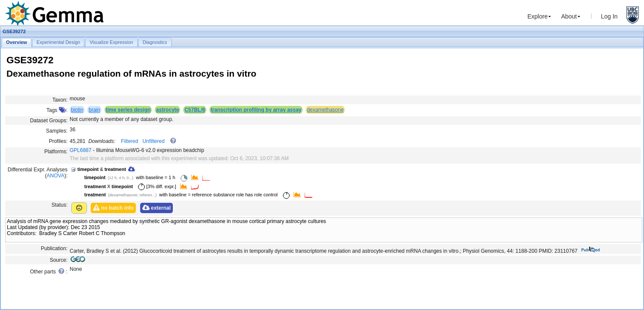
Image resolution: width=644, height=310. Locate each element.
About (569, 16)
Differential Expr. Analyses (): (38, 173)
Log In (609, 16)
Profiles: (58, 141)
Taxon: (60, 100)
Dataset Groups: (49, 121)
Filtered (129, 141)
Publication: (54, 248)
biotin (77, 110)
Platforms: (56, 152)
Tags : (57, 110)
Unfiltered (153, 141)
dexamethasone (325, 110)
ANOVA (56, 176)
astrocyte (167, 110)
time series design (128, 110)
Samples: (57, 131)
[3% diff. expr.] (156, 186)
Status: (60, 205)
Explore (538, 16)
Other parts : (49, 271)
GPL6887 (81, 150)
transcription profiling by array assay (256, 110)
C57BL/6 (195, 110)
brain (94, 110)
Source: (59, 260)
